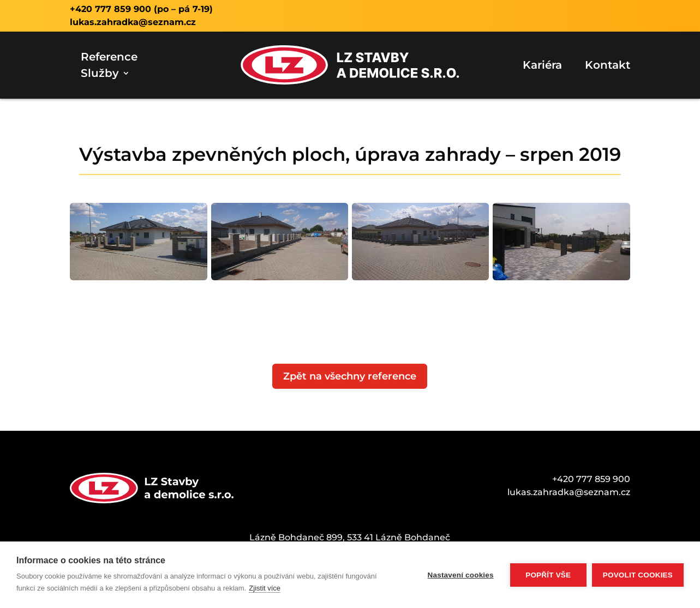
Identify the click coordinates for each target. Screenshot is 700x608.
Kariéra (542, 66)
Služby (100, 74)
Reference (109, 58)
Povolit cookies (638, 575)
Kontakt (608, 66)
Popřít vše (548, 575)
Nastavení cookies (461, 575)
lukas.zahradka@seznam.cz (133, 22)
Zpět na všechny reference (350, 376)
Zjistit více (265, 588)
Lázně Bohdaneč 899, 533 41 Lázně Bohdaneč (350, 537)
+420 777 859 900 (110, 9)
